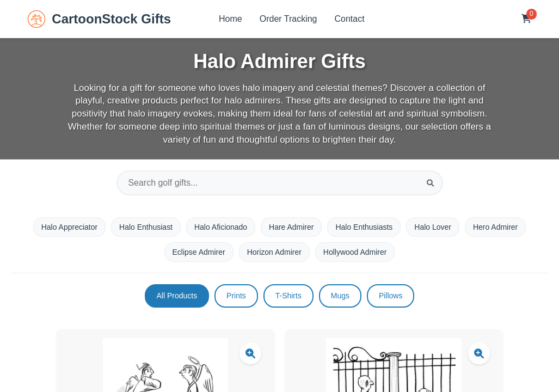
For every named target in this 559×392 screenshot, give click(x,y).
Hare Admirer (291, 227)
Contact (350, 19)
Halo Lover (433, 227)
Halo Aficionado (221, 227)
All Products (177, 296)
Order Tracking (288, 19)
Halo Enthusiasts (364, 227)
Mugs (340, 296)
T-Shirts (288, 296)
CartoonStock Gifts (99, 19)
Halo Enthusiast (146, 227)
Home (231, 19)
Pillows (391, 296)
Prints (236, 296)
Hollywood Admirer (355, 252)
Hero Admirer (495, 227)
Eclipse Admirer (198, 252)
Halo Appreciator (69, 227)
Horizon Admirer (274, 252)
